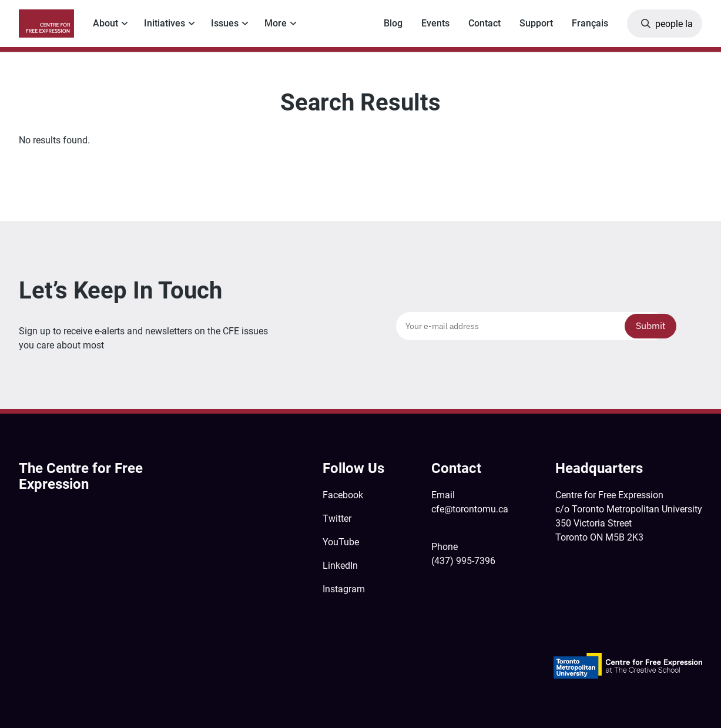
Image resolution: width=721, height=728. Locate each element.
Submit (651, 326)
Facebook (343, 495)
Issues (225, 23)
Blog (393, 23)
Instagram (344, 589)
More (276, 23)
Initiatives (165, 23)
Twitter (337, 519)
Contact (484, 23)
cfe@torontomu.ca (470, 509)
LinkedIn (340, 566)
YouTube (341, 542)
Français (590, 23)
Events (435, 23)
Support (536, 23)
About (105, 23)
